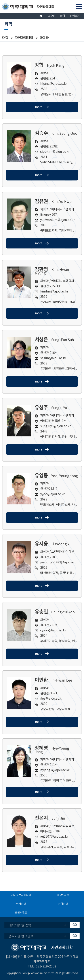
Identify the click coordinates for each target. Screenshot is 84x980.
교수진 (52, 16)
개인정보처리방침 (21, 895)
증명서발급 (21, 913)
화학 (63, 16)
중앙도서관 (63, 895)
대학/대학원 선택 (20, 925)
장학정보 (63, 904)
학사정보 (21, 904)
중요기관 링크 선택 (21, 936)
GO (75, 925)
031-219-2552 (46, 967)
